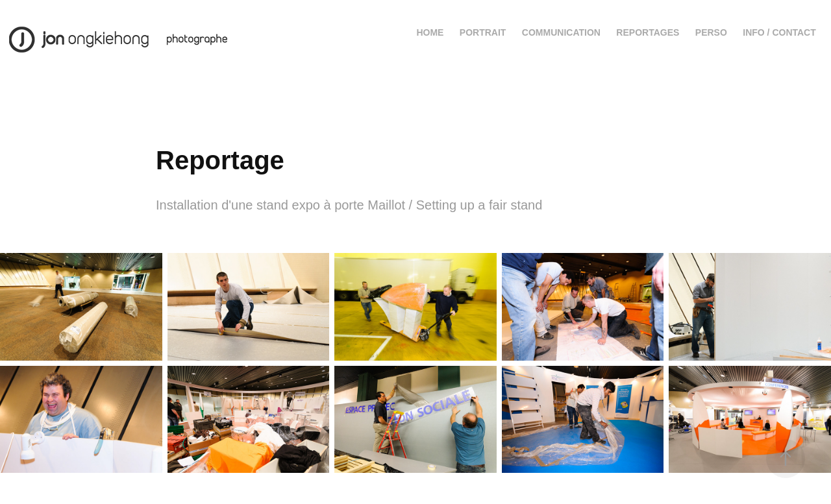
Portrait (483, 32)
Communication (561, 32)
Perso (711, 32)
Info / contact (779, 32)
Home (430, 32)
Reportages (648, 32)
